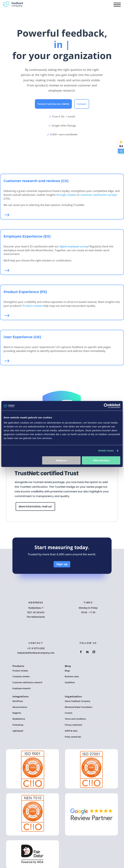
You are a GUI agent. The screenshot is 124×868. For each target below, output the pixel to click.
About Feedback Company (77, 701)
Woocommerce (20, 707)
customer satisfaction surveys (99, 195)
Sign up (62, 564)
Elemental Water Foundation (79, 707)
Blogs (67, 671)
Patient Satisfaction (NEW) (53, 104)
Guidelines (70, 682)
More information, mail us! (35, 506)
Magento (17, 713)
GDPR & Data (71, 731)
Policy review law (73, 737)
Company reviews (21, 676)
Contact (82, 104)
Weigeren (61, 460)
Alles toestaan (101, 460)
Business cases (72, 676)
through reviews (66, 195)
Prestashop (18, 725)
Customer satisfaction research (27, 682)
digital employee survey (74, 246)
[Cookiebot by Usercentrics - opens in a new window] (106, 406)
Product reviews (33, 306)
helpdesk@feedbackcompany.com (36, 653)
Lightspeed (18, 731)
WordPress (18, 701)
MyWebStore (19, 719)
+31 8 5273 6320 (36, 648)
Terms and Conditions (75, 719)
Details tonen (106, 451)
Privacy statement (73, 725)
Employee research (22, 688)
